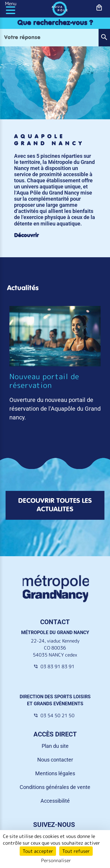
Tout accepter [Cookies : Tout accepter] (38, 851)
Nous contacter (55, 760)
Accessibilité (55, 801)
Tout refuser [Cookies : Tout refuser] (76, 851)
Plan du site (55, 746)
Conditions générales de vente (55, 787)
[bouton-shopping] (99, 8)
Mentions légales (55, 773)
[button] (104, 38)
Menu (11, 3)
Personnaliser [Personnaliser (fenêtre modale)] (56, 860)
